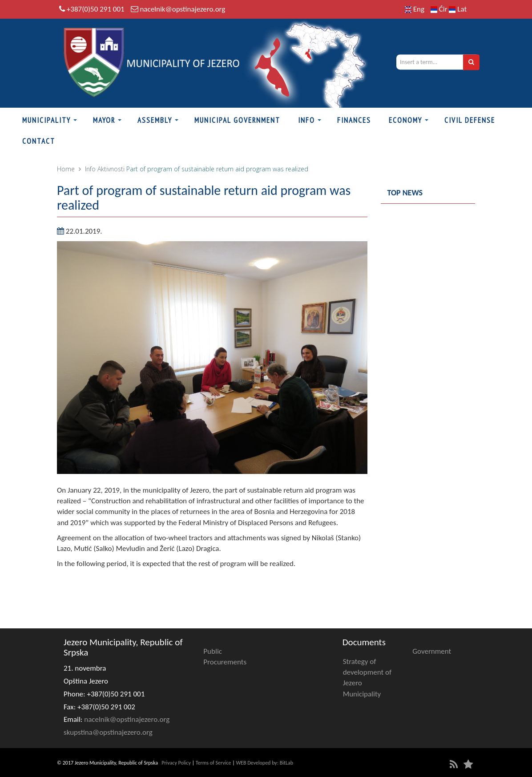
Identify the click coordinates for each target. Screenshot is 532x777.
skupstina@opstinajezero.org (108, 732)
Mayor (104, 120)
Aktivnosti (111, 169)
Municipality (46, 120)
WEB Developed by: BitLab (264, 763)
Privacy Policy (176, 763)
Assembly (155, 120)
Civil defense (470, 120)
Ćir (440, 9)
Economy (405, 120)
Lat (458, 9)
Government (432, 651)
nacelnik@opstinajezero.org (182, 9)
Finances (354, 120)
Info (306, 120)
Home (66, 169)
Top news (405, 193)
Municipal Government (237, 120)
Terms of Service (214, 763)
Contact (39, 141)
